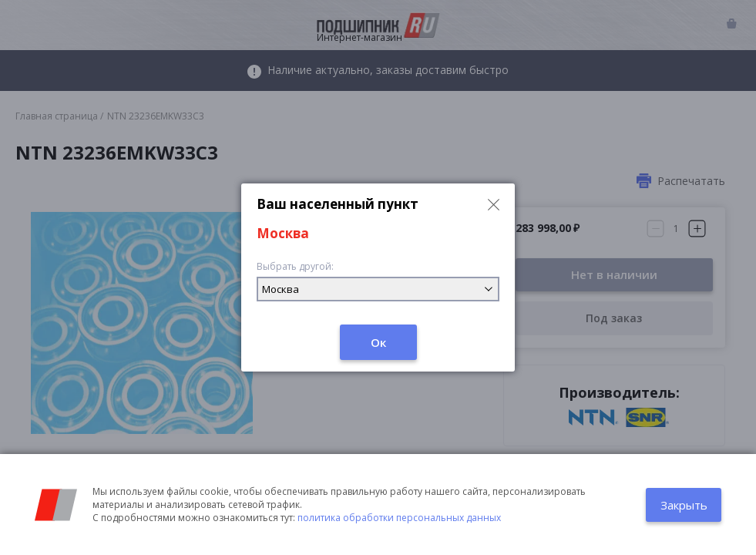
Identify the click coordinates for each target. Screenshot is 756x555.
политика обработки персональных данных (399, 518)
